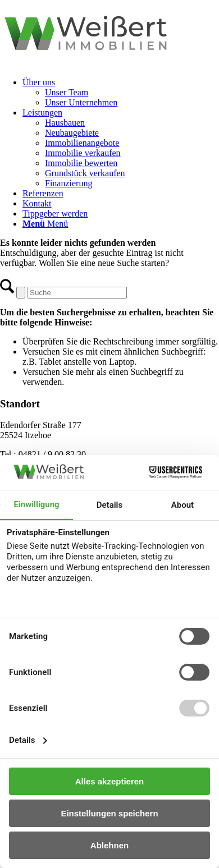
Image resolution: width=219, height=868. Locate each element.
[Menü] (45, 224)
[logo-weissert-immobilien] (109, 63)
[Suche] (77, 293)
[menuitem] (121, 93)
